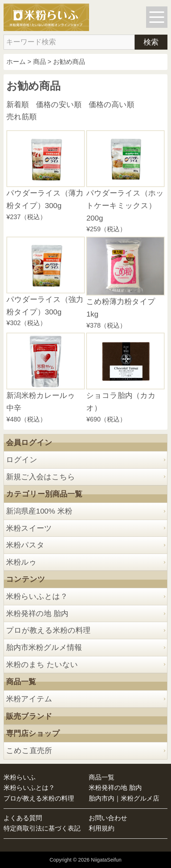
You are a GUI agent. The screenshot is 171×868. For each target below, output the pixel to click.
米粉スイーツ (29, 528)
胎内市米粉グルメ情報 (44, 647)
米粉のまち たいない (42, 664)
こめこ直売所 (29, 750)
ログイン (22, 460)
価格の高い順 (112, 104)
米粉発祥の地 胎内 (37, 613)
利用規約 (102, 828)
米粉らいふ (20, 777)
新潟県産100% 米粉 (39, 511)
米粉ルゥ (21, 562)
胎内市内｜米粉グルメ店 (124, 798)
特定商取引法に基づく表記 (42, 828)
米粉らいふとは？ (37, 596)
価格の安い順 (59, 104)
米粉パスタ (25, 545)
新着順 (18, 104)
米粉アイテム (29, 699)
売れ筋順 (22, 117)
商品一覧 (102, 777)
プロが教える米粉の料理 (48, 630)
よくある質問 (23, 818)
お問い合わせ (108, 818)
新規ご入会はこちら (41, 477)
